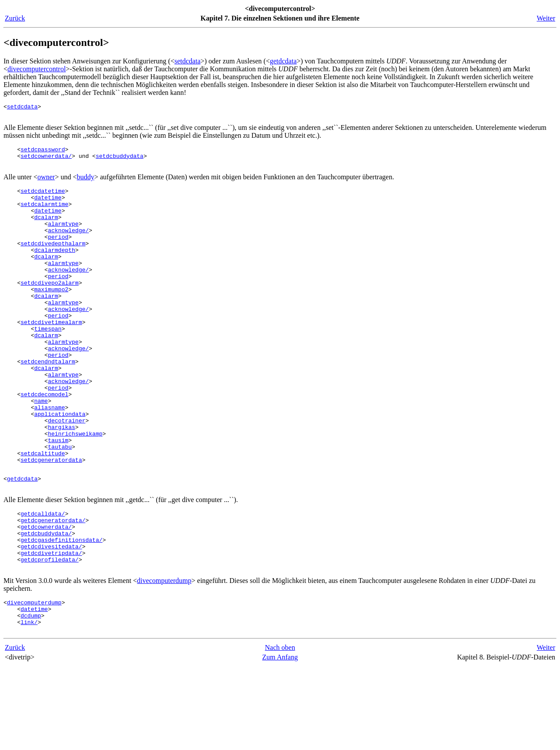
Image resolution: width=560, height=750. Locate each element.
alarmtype (63, 238)
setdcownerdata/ (46, 161)
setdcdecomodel (44, 443)
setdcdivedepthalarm (53, 262)
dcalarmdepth (55, 269)
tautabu (60, 506)
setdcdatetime (43, 199)
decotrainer (66, 474)
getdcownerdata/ (46, 596)
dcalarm (46, 230)
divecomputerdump (164, 658)
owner (46, 183)
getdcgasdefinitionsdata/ (61, 612)
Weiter (546, 18)
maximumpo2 (51, 317)
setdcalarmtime (44, 214)
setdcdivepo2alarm (50, 309)
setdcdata (188, 61)
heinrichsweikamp (75, 490)
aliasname (49, 458)
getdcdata (283, 61)
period (58, 254)
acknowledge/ (68, 246)
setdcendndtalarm (48, 403)
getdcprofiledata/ (50, 635)
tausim (58, 498)
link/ (29, 705)
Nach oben (280, 731)
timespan (48, 364)
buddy (85, 183)
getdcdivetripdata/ (51, 628)
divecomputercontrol (37, 69)
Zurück (15, 18)
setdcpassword (43, 153)
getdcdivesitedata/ (51, 620)
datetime (48, 206)
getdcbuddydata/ (46, 604)
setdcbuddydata (120, 161)
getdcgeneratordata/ (53, 588)
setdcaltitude (43, 513)
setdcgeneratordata (51, 521)
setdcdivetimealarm (51, 356)
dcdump (31, 697)
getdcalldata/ (43, 580)
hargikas (61, 482)
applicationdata (60, 466)
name (41, 450)
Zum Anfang (280, 741)
